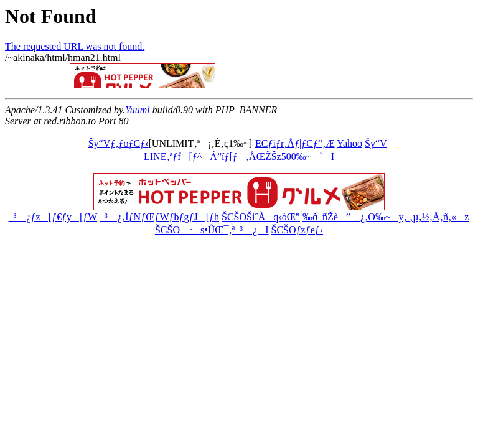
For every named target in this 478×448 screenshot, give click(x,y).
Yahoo (349, 143)
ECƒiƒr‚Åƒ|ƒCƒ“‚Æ (295, 143)
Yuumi (137, 110)
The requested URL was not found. (75, 46)
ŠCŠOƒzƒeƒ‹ (298, 230)
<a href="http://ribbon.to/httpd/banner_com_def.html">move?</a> (192, 76)
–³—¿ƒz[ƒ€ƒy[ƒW (53, 217)
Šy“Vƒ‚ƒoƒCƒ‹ (119, 143)
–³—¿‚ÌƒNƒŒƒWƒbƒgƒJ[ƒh (159, 217)
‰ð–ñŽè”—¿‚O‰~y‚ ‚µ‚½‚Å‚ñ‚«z (386, 217)
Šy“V (376, 143)
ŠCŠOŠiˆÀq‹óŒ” (261, 217)
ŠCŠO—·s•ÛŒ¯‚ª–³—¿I (212, 230)
